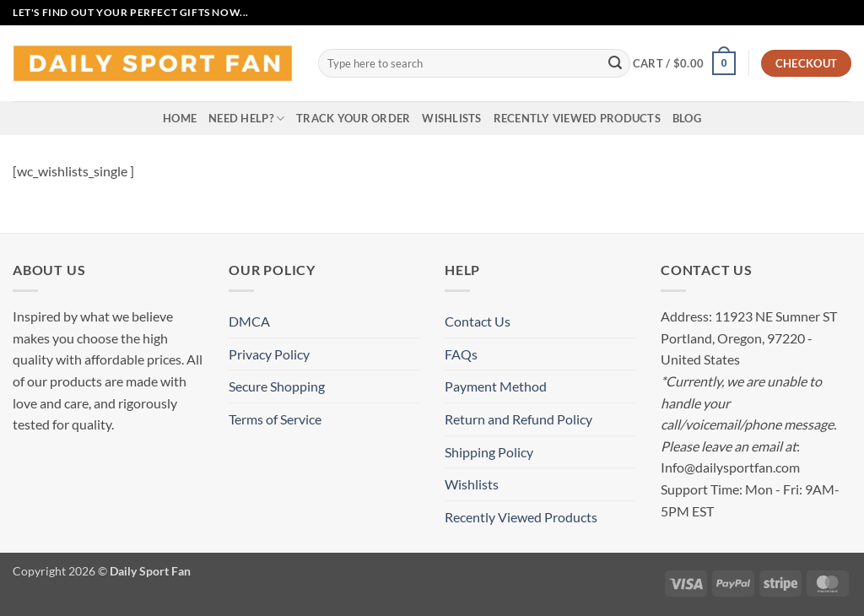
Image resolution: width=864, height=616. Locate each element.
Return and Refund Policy (518, 419)
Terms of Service (275, 419)
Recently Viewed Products (577, 118)
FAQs (461, 354)
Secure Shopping (277, 386)
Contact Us (478, 321)
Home (180, 118)
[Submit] (615, 63)
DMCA (249, 321)
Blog (687, 118)
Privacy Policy (269, 354)
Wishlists (451, 118)
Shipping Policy (489, 452)
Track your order (353, 118)
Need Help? (246, 119)
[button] (684, 63)
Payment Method (496, 386)
